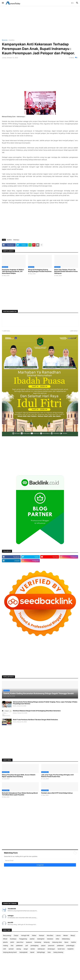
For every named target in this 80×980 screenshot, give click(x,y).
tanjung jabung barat (10, 952)
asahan (32, 939)
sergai (26, 949)
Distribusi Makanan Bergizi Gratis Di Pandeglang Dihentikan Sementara (37, 711)
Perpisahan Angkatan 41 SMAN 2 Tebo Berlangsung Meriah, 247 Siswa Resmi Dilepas (13, 271)
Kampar (42, 935)
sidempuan (41, 949)
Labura (58, 935)
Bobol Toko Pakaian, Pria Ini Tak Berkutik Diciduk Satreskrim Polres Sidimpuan (66, 271)
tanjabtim (71, 949)
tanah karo (61, 949)
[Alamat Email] (40, 861)
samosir (11, 949)
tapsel (32, 952)
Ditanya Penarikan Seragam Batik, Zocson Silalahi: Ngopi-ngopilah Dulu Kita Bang (19, 776)
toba (49, 952)
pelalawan (60, 945)
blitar (58, 939)
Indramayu (16, 240)
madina (73, 942)
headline (12, 40)
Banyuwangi (7, 935)
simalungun (51, 949)
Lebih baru (6, 331)
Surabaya (13, 939)
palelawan (19, 945)
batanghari (41, 939)
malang (6, 945)
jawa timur (20, 942)
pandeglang (34, 945)
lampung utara (57, 942)
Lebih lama (73, 331)
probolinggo (70, 945)
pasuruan (51, 945)
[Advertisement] (40, 23)
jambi (12, 942)
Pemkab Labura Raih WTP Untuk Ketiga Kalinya (57, 793)
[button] (3, 3)
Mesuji (73, 935)
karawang (38, 942)
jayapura (29, 942)
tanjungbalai (23, 952)
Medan (66, 935)
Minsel (5, 939)
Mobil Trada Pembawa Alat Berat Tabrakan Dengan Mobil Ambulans (35, 720)
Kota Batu (50, 935)
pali (27, 945)
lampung (47, 942)
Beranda (5, 40)
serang (19, 949)
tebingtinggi (41, 952)
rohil (4, 949)
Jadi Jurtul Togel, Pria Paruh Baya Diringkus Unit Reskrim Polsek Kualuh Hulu (57, 776)
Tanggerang (23, 939)
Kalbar (34, 935)
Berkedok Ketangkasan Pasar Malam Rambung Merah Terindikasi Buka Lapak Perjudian (20, 794)
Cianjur (16, 935)
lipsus (66, 942)
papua (43, 945)
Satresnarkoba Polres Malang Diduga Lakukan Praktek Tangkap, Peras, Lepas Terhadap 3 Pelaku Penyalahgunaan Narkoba (45, 703)
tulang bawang (58, 952)
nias (12, 945)
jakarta (5, 942)
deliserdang (66, 939)
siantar (33, 949)
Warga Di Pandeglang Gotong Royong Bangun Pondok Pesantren (40, 270)
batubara (50, 939)
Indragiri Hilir (25, 935)
